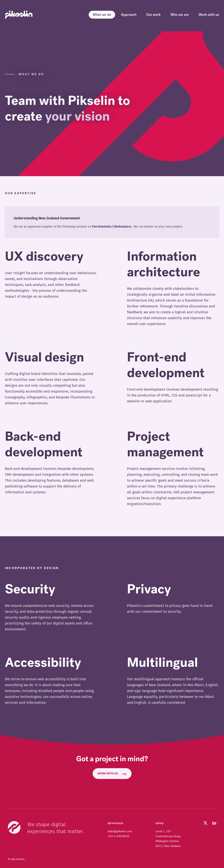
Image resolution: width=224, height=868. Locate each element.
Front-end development (166, 365)
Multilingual (162, 662)
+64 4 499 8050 (118, 836)
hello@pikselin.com (120, 831)
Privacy (149, 589)
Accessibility (43, 662)
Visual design (44, 357)
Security (30, 589)
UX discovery (44, 256)
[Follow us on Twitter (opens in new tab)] (205, 823)
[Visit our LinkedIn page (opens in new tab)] (214, 823)
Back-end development (44, 444)
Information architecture (164, 264)
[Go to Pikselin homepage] (19, 15)
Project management (165, 444)
